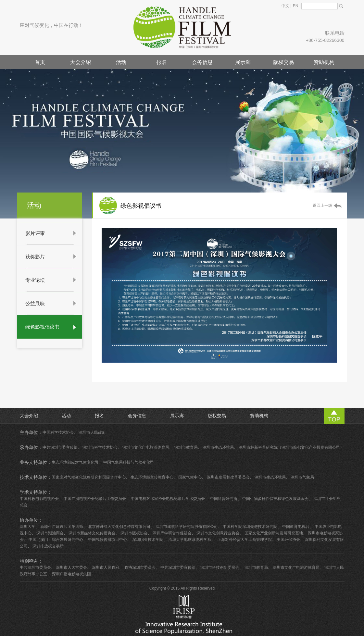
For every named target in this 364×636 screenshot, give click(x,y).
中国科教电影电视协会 (39, 499)
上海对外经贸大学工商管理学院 (245, 540)
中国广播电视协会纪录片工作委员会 (95, 499)
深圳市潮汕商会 (50, 533)
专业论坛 (35, 280)
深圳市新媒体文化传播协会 (92, 533)
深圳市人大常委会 (71, 567)
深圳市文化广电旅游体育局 (146, 447)
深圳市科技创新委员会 (220, 567)
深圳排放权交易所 (48, 546)
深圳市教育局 (186, 447)
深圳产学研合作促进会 (172, 533)
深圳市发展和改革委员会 (228, 477)
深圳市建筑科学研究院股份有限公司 (187, 527)
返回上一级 (322, 206)
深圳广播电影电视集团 (71, 574)
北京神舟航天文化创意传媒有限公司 (119, 527)
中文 (285, 6)
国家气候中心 (190, 477)
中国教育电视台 (296, 527)
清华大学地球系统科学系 (190, 540)
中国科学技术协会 (58, 432)
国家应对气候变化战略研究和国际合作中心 (89, 477)
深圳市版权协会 (134, 533)
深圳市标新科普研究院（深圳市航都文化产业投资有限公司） (291, 447)
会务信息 (202, 62)
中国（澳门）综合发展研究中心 (56, 540)
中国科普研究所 (224, 499)
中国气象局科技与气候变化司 (129, 462)
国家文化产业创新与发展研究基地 (274, 533)
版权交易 (283, 62)
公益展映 (35, 303)
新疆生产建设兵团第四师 (62, 527)
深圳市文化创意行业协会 (218, 533)
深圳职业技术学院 (148, 540)
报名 (162, 62)
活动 (121, 62)
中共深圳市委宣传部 (60, 447)
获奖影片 (35, 257)
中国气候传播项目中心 (107, 540)
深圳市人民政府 (92, 432)
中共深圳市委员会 (35, 567)
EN (296, 6)
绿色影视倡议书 (42, 327)
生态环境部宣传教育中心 (152, 477)
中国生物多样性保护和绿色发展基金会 (275, 499)
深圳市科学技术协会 (100, 447)
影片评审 (35, 233)
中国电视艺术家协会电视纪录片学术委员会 (168, 499)
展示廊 (243, 62)
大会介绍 (81, 62)
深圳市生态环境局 (218, 447)
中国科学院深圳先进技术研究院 (250, 527)
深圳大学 (28, 527)
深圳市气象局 (302, 477)
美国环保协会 (288, 540)
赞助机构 (324, 62)
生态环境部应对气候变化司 (75, 462)
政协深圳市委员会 (140, 567)
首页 (40, 62)
